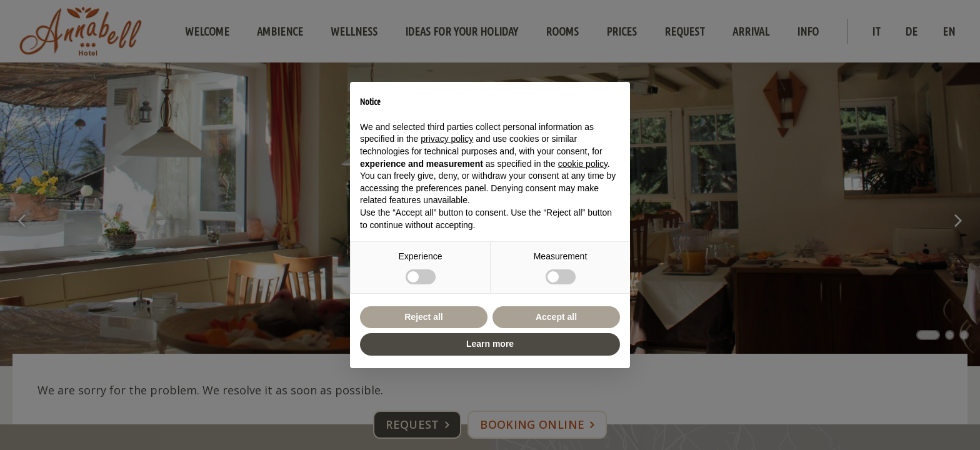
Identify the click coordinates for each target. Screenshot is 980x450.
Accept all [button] (556, 317)
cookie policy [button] (583, 164)
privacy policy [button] (447, 139)
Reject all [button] (423, 317)
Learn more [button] (490, 344)
